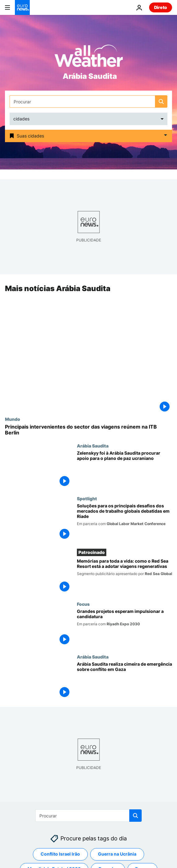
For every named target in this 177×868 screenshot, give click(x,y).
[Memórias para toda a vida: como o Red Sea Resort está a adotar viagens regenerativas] (124, 576)
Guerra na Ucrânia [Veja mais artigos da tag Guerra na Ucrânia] (117, 854)
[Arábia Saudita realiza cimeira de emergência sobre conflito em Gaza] (124, 681)
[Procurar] (88, 101)
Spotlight (87, 498)
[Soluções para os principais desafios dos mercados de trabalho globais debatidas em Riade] (124, 522)
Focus (83, 604)
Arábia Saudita (93, 446)
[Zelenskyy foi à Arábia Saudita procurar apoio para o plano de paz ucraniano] (124, 470)
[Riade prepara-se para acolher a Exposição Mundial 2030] (124, 628)
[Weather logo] (89, 58)
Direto (161, 7)
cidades (21, 119)
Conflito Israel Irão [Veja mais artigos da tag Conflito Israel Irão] (60, 854)
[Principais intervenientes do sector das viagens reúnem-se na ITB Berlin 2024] (88, 430)
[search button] (161, 101)
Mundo (13, 419)
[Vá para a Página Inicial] (22, 7)
